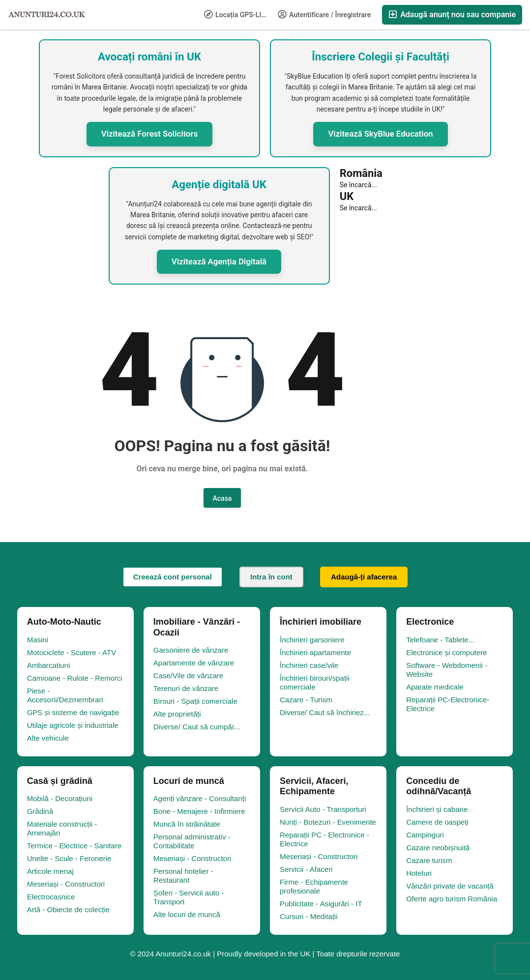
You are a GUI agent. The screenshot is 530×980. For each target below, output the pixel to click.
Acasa (222, 498)
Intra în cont (271, 577)
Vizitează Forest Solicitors (150, 134)
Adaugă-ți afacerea (364, 577)
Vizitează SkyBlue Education (380, 134)
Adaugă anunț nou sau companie (452, 14)
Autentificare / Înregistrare (324, 14)
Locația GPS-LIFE (237, 14)
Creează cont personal (173, 577)
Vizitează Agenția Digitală (219, 261)
